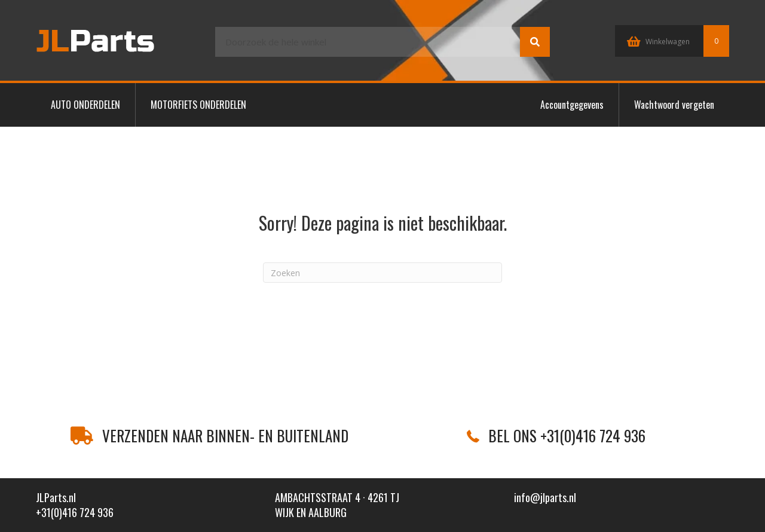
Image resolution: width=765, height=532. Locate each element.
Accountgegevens (572, 105)
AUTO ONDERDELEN (85, 105)
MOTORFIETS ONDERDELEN (198, 105)
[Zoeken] (382, 273)
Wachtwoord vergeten (674, 105)
